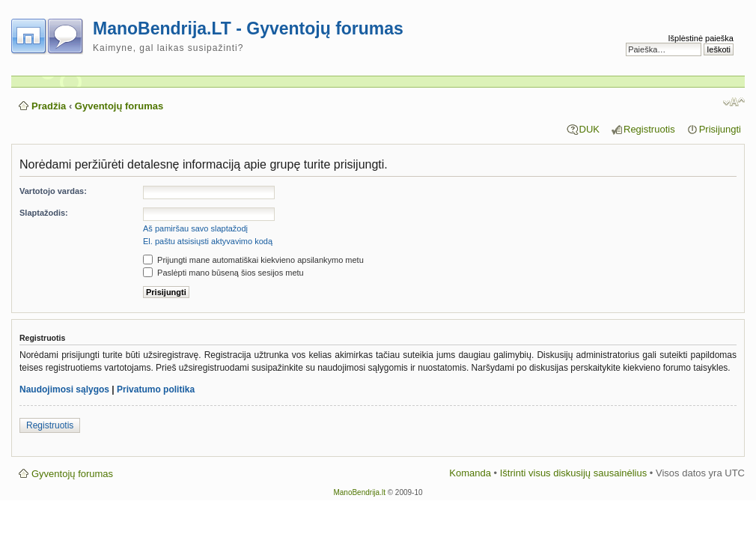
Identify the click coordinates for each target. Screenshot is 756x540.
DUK (589, 129)
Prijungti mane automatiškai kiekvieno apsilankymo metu (253, 260)
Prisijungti (720, 129)
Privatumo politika (156, 389)
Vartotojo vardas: (53, 191)
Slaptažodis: (44, 213)
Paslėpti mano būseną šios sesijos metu (223, 273)
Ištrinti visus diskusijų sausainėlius (574, 473)
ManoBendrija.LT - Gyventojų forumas (248, 28)
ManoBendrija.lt (359, 492)
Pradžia (49, 106)
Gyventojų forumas (119, 106)
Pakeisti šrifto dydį (734, 102)
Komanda (470, 473)
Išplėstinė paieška (701, 38)
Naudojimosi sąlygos (64, 389)
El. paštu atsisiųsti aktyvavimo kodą (208, 241)
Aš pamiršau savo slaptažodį (195, 228)
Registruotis (649, 129)
